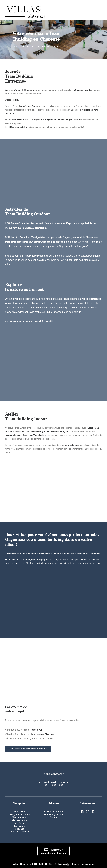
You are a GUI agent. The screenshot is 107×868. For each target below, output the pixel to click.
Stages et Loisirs (20, 814)
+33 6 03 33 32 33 (53, 785)
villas (17, 553)
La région (20, 823)
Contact (20, 829)
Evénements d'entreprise (20, 818)
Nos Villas (20, 811)
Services (20, 826)
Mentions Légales (20, 831)
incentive (88, 90)
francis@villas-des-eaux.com (53, 782)
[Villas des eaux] (53, 10)
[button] (101, 10)
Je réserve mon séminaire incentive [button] (28, 749)
